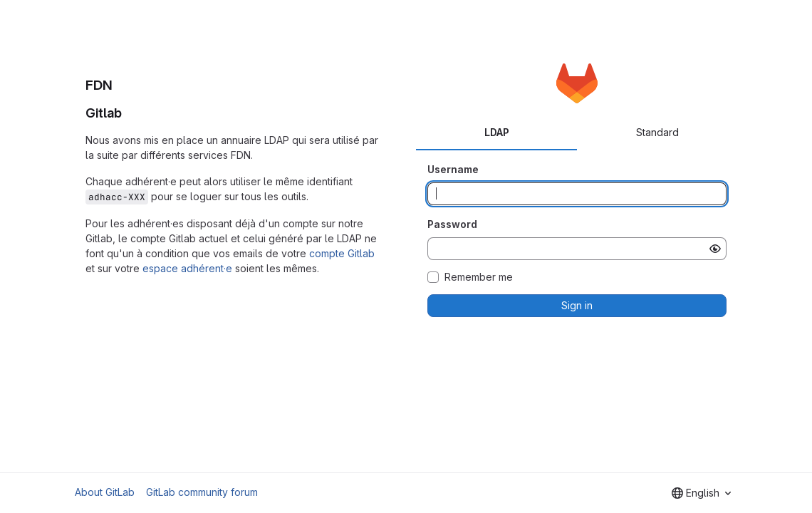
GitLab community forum (202, 492)
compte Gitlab (342, 253)
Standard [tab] (657, 132)
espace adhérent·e (187, 268)
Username (453, 169)
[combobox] (701, 493)
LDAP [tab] (497, 132)
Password (452, 224)
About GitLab (105, 492)
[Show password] (715, 249)
